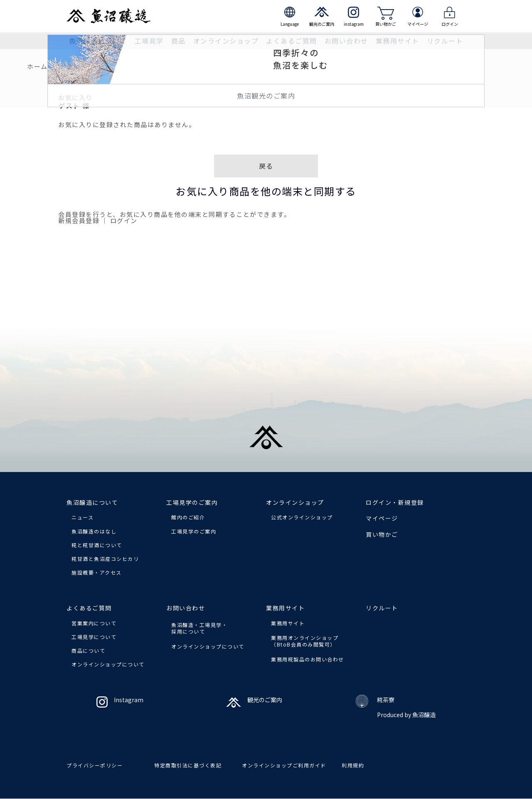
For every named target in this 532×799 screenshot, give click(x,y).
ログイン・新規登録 (395, 502)
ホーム (37, 66)
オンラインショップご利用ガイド (284, 765)
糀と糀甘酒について (97, 545)
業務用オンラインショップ (305, 641)
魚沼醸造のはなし (94, 531)
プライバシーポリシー (95, 765)
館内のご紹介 (188, 517)
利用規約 (353, 765)
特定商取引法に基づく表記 (188, 765)
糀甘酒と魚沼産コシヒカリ (105, 559)
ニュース (83, 517)
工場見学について (94, 637)
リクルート (445, 41)
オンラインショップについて (108, 664)
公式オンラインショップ (302, 517)
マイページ (382, 518)
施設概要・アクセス (97, 572)
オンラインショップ (226, 41)
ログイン (124, 220)
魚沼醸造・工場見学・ (199, 628)
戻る (266, 166)
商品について (88, 650)
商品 (179, 41)
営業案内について (94, 623)
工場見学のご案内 (194, 531)
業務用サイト (288, 623)
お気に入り (77, 66)
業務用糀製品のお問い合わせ (308, 659)
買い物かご (382, 534)
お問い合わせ (186, 608)
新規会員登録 (79, 220)
